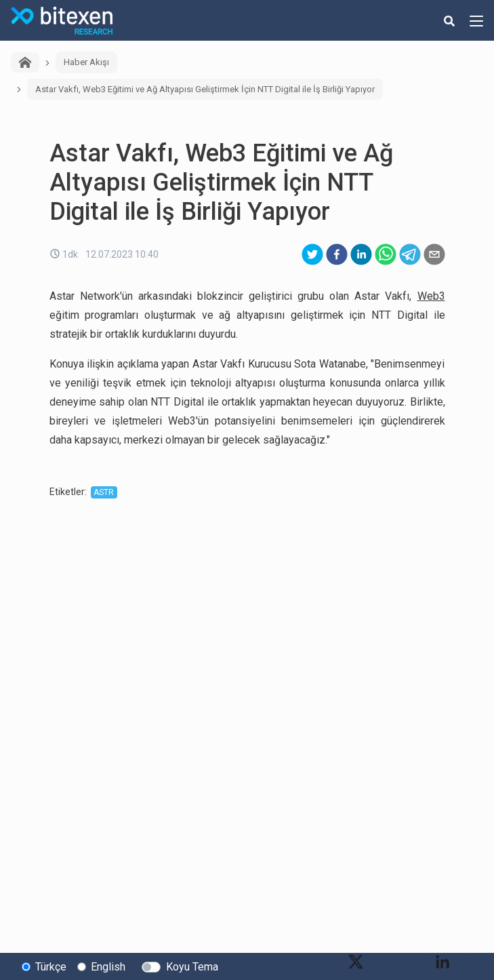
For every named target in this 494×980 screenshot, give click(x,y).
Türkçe (51, 967)
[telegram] (410, 254)
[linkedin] (361, 254)
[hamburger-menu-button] (476, 20)
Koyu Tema (192, 967)
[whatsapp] (386, 254)
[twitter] (312, 254)
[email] (434, 254)
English (108, 967)
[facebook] (337, 254)
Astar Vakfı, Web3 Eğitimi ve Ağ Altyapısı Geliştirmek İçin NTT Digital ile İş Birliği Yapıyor (205, 89)
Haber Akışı (86, 62)
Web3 (431, 296)
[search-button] (449, 20)
